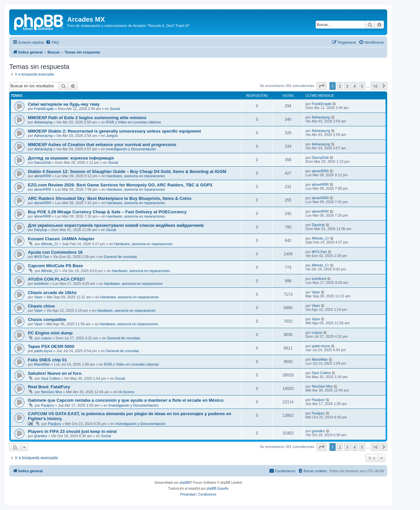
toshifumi (41, 284)
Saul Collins (51, 378)
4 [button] (355, 86)
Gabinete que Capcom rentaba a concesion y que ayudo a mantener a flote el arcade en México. (126, 400)
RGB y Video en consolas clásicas (133, 122)
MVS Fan (42, 257)
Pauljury (48, 405)
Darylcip (41, 230)
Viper (38, 297)
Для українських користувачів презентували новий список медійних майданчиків (116, 225)
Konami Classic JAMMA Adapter (61, 239)
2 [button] (340, 86)
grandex (41, 436)
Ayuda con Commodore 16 (55, 252)
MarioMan (42, 364)
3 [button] (347, 86)
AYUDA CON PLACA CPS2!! (56, 279)
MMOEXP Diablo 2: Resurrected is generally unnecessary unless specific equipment (114, 131)
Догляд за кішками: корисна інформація (71, 158)
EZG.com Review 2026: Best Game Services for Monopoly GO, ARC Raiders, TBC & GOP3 (120, 185)
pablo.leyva (43, 351)
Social (115, 109)
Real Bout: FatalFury (49, 387)
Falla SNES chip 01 (47, 360)
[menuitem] (52, 42)
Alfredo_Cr (50, 244)
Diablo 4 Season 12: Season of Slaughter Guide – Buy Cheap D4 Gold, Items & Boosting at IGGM (127, 171)
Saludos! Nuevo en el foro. (55, 373)
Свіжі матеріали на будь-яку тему (64, 104)
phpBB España (217, 489)
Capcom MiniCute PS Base (55, 266)
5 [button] (362, 86)
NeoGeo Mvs (52, 392)
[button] (322, 86)
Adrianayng (43, 122)
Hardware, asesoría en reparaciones (136, 176)
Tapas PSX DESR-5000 (51, 346)
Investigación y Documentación (131, 149)
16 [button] (375, 86)
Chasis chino (41, 306)
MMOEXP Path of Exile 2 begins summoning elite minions (87, 118)
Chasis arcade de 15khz (52, 293)
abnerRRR (43, 176)
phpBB (185, 483)
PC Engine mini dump (50, 333)
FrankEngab (44, 109)
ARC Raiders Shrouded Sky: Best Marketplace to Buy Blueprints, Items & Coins (110, 198)
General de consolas (121, 257)
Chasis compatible (47, 319)
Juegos (112, 136)
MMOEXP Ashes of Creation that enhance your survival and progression (102, 145)
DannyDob (43, 162)
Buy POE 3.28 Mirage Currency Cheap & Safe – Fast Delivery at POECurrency (107, 212)
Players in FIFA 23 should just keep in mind (72, 431)
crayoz (46, 338)
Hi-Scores (126, 392)
